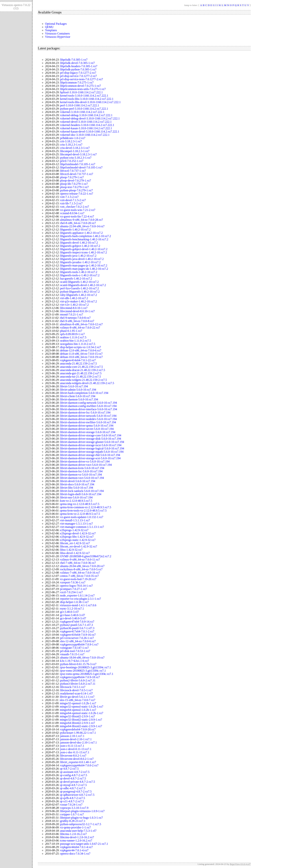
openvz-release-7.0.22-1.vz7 (77, 194)
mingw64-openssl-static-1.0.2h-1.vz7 (82, 713)
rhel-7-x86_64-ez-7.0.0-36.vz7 (78, 563)
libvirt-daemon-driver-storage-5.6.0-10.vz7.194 (88, 432)
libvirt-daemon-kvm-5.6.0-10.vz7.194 (82, 468)
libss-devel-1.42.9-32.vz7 (75, 553)
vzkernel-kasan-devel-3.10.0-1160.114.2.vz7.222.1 (90, 132)
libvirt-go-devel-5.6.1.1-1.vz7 (77, 697)
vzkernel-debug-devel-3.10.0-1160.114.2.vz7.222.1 (90, 118)
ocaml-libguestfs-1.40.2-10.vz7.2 (79, 282)
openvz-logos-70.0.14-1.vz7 (76, 586)
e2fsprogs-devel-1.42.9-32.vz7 (78, 533)
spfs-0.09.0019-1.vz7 (72, 334)
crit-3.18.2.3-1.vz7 (71, 141)
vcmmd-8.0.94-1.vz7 (72, 213)
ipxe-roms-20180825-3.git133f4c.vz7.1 (83, 671)
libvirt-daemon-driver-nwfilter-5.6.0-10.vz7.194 (88, 422)
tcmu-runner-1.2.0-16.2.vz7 (76, 841)
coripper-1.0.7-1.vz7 (72, 814)
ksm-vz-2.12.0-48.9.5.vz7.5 (76, 501)
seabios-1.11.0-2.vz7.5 (73, 337)
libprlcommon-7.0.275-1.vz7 (77, 82)
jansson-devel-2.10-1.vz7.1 (76, 739)
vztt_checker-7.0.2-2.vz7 (75, 207)
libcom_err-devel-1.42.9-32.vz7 (79, 546)
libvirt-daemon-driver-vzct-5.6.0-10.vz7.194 (86, 465)
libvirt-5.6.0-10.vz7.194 (74, 386)
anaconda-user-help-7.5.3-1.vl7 (78, 831)
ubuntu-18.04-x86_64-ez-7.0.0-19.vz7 (82, 658)
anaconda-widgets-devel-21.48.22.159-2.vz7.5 (87, 383)
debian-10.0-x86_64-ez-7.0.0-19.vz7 (81, 357)
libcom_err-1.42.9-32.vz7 (75, 543)
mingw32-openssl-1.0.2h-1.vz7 (78, 703)
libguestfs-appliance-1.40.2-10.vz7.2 (81, 233)
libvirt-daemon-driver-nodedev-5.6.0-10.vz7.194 (88, 419)
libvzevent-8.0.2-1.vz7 (73, 756)
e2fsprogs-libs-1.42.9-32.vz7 (77, 537)
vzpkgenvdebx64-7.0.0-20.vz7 (78, 729)
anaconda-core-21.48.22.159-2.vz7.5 (81, 367)
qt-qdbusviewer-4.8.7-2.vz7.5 (77, 795)
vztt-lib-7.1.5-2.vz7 (71, 203)
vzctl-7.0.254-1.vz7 (71, 592)
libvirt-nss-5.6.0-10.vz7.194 (76, 497)
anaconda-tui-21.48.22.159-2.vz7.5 (80, 377)
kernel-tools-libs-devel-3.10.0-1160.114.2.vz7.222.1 (90, 102)
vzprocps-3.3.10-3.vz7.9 (74, 808)
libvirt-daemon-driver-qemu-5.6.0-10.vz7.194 (87, 426)
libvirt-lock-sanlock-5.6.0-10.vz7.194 (82, 491)
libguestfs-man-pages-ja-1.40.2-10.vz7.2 (84, 265)
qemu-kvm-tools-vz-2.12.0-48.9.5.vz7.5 (83, 511)
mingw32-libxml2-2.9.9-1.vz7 (77, 716)
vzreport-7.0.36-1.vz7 (73, 582)
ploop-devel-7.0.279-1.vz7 (76, 181)
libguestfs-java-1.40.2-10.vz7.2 (78, 256)
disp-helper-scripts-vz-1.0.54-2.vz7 (81, 347)
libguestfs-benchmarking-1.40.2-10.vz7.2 (84, 239)
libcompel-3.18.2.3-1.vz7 (75, 151)
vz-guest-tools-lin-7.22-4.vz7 (77, 216)
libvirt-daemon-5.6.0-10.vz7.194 (79, 399)
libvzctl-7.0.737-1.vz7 (73, 171)
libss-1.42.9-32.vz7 (71, 550)
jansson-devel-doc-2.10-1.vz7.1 (78, 742)
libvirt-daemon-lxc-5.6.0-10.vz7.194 (81, 471)
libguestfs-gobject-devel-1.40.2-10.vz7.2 (84, 249)
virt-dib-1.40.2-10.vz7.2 (74, 298)
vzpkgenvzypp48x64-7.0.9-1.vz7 (79, 644)
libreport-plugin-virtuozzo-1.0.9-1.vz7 (82, 811)
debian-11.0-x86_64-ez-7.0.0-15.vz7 (81, 354)
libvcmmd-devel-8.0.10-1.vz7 (77, 311)
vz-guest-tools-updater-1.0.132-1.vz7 (82, 517)
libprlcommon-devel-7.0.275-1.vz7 (80, 86)
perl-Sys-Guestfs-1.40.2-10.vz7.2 (79, 288)
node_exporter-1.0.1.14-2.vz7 (77, 595)
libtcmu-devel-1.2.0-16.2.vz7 (77, 837)
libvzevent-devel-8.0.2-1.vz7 (77, 759)
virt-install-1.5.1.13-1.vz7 (75, 520)
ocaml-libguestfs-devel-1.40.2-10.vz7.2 (83, 285)
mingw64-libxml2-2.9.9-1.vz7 (77, 723)
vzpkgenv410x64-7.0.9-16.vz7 (78, 635)
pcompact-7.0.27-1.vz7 (74, 589)
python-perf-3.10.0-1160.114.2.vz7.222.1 (84, 109)
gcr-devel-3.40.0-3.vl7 (73, 618)
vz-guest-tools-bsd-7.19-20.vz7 (78, 579)
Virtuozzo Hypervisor (58, 37)
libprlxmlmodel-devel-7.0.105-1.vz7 (81, 167)
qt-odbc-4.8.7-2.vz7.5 (73, 788)
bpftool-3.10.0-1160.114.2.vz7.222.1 (81, 92)
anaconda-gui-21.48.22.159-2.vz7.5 (81, 373)
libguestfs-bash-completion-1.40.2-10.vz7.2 (86, 236)
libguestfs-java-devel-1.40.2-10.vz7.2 (82, 259)
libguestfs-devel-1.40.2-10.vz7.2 (79, 243)
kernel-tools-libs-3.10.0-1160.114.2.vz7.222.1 (87, 99)
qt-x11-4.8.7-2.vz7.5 (72, 801)
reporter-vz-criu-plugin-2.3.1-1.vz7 (81, 599)
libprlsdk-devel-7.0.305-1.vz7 (77, 63)
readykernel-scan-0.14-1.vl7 (76, 693)
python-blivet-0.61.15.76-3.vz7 (78, 664)
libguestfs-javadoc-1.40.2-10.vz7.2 (80, 262)
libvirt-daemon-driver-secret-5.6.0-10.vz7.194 (87, 429)
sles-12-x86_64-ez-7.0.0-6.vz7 (78, 641)
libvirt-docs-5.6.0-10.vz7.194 (77, 484)
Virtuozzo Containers (57, 33)
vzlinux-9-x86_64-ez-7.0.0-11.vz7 (80, 560)
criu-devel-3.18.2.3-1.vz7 (75, 148)
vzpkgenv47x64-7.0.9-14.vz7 (77, 622)
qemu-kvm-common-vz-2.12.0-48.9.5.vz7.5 (86, 507)
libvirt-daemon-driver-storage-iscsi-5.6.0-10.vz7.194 (91, 445)
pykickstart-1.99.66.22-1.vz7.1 (78, 733)
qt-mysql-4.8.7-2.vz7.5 (73, 785)
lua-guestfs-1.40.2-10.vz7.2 (76, 279)
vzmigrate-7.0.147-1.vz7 (74, 648)
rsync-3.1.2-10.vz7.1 (72, 609)
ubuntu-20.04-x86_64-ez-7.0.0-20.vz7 (82, 566)
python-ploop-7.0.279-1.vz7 (76, 190)
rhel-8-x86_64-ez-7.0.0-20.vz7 (78, 223)
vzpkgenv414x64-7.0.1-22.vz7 (78, 360)
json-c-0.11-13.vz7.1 (72, 746)
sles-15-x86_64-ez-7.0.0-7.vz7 (78, 700)
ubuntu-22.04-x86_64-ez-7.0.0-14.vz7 (82, 226)
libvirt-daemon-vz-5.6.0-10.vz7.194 (81, 475)
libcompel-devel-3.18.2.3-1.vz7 (78, 154)
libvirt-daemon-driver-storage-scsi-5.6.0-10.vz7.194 (90, 458)
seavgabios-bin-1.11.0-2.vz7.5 (78, 344)
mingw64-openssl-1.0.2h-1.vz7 (78, 710)
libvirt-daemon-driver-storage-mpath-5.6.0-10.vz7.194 (92, 452)
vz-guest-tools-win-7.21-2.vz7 (78, 210)
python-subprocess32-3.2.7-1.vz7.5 (81, 824)
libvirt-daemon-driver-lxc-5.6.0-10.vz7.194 (85, 412)
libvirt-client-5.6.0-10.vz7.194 (78, 396)
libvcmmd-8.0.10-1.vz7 (74, 308)
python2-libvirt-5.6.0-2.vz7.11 (78, 680)
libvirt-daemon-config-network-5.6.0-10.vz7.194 (89, 403)
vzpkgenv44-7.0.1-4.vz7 (74, 850)
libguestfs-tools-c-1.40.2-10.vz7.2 (80, 275)
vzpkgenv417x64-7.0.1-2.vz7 (77, 631)
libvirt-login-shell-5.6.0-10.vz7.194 (81, 494)
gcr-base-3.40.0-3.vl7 (73, 615)
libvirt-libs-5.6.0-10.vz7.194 (77, 488)
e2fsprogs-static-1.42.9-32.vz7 (78, 540)
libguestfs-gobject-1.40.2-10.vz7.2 (80, 246)
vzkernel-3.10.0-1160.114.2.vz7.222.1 (82, 112)
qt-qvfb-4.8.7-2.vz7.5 (73, 798)
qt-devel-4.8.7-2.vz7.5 (73, 778)
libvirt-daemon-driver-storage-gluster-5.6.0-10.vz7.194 (92, 442)
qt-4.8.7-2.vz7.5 (69, 769)
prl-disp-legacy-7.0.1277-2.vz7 (78, 73)
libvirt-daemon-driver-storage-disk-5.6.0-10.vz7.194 (91, 439)
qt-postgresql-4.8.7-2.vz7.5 (76, 791)
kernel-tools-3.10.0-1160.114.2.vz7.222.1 (84, 96)
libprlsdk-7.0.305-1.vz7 (74, 60)
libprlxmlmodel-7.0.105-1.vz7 (78, 164)
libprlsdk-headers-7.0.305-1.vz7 (79, 66)
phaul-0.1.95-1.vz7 (71, 331)
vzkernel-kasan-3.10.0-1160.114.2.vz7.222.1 (86, 128)
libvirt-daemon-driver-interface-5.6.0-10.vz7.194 (89, 409)
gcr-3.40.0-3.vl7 (69, 612)
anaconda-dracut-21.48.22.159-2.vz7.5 (83, 370)
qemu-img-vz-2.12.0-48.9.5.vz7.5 (80, 504)
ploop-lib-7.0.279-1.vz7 (74, 184)
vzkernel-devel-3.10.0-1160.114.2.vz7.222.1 (86, 122)
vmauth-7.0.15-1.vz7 (72, 654)
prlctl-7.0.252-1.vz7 (72, 161)
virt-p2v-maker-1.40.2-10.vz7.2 (78, 301)
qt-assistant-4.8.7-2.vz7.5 (75, 772)
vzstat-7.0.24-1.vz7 (71, 805)
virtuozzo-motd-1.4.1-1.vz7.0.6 (78, 605)
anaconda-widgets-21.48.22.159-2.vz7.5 (83, 380)
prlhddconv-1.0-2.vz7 (73, 138)
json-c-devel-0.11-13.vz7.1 (76, 749)
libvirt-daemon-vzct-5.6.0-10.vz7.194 (82, 478)
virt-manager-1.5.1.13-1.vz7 (76, 524)
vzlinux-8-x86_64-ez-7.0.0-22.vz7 (80, 328)
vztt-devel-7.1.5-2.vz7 (73, 200)
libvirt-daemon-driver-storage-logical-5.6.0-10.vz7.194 (92, 448)
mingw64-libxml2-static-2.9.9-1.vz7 (81, 726)
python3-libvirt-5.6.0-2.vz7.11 (78, 684)
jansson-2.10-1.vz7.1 (72, 736)
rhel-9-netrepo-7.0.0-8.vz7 (75, 318)
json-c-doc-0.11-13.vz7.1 (75, 752)
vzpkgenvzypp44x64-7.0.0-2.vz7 (79, 765)
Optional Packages (56, 24)
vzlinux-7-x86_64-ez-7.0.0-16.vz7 (80, 573)
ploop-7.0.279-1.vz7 (72, 177)
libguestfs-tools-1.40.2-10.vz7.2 (79, 272)
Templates (51, 30)
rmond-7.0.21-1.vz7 (72, 314)
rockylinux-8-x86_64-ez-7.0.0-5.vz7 (81, 569)
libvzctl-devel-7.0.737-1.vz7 (77, 174)
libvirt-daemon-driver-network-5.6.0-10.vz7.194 (88, 416)
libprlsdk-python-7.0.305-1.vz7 (78, 69)
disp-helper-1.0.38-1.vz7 (74, 602)
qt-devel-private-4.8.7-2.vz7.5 (78, 782)
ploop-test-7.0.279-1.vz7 (74, 187)
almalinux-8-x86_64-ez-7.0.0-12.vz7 (81, 324)
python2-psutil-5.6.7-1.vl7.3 (76, 625)
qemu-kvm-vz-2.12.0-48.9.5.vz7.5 (80, 514)
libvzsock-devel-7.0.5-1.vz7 (76, 690)
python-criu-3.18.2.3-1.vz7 (76, 158)
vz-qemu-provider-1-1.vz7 (75, 827)
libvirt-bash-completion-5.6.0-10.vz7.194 (84, 393)
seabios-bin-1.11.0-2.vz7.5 (76, 341)
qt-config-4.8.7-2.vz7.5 (74, 775)
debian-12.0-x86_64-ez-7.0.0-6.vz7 (81, 350)
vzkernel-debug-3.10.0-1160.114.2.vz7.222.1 (86, 115)
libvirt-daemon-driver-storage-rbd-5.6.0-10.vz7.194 (90, 455)
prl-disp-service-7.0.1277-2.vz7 (78, 76)
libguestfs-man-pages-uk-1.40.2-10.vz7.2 (84, 269)
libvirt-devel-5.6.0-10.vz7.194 (78, 481)
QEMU (49, 27)
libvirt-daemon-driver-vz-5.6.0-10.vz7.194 (85, 461)
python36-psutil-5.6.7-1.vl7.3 (77, 628)
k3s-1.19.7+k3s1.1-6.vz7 (75, 661)
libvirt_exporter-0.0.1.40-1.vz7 (78, 762)
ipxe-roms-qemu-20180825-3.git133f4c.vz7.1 (87, 674)
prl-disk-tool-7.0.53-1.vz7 (75, 651)
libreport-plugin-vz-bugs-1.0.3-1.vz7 (81, 818)
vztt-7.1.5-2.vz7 (69, 197)
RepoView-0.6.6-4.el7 (240, 864)
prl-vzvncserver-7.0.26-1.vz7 (77, 638)
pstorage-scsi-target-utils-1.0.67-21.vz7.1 (84, 844)
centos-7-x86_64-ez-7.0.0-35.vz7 (79, 576)
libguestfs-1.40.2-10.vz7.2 (75, 230)
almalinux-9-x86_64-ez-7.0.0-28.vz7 (82, 220)
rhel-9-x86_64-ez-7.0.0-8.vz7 (77, 321)
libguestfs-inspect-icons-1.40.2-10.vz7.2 (84, 252)
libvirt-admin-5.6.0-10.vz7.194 (78, 390)
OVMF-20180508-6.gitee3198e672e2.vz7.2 (86, 556)
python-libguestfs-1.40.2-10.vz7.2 (80, 292)
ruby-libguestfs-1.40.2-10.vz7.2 (79, 295)
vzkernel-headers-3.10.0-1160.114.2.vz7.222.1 (87, 125)
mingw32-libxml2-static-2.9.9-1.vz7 (81, 720)
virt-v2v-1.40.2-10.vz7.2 (74, 305)
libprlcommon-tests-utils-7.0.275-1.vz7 (83, 89)
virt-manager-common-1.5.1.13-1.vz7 (82, 527)
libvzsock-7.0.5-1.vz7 (73, 687)
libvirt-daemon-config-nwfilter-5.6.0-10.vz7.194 (88, 406)
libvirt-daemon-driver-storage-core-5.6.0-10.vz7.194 (91, 435)
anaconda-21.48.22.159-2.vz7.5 (78, 363)
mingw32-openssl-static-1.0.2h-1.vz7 (82, 707)
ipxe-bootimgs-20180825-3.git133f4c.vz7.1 (86, 667)
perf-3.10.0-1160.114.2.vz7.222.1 (80, 105)
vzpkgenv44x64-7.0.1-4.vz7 (76, 847)
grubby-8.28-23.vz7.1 (73, 821)
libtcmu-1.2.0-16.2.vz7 (73, 834)
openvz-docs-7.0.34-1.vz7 (75, 854)
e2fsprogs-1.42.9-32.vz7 (74, 530)
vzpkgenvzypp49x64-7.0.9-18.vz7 (80, 677)
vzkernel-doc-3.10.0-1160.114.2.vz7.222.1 (85, 135)
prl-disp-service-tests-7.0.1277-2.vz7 (82, 79)
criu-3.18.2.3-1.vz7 (71, 145)
